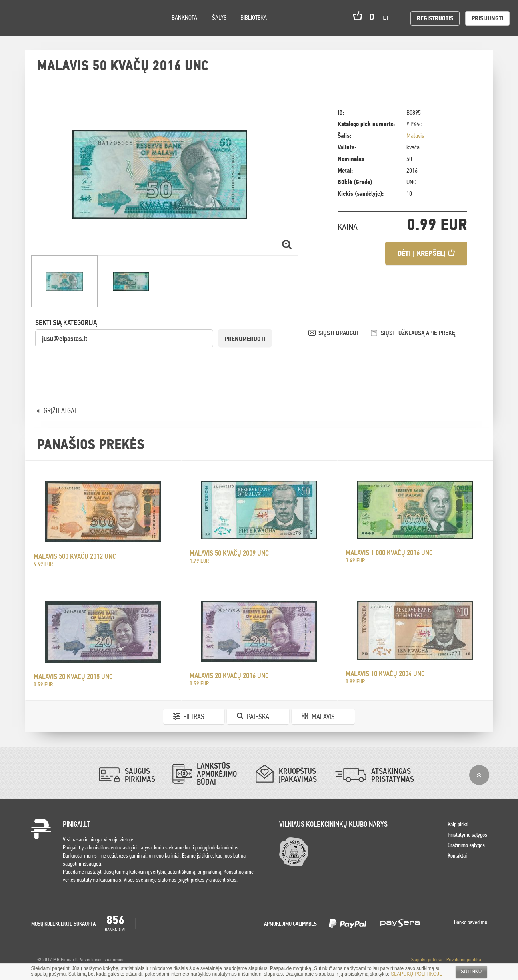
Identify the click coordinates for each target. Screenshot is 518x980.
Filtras (194, 716)
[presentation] (96, 364)
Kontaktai (457, 855)
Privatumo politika (464, 959)
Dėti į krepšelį (426, 253)
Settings (52, 28)
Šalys (219, 17)
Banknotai (185, 17)
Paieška (258, 716)
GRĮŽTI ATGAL (61, 411)
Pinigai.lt (18, 18)
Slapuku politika (427, 959)
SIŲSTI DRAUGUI (339, 333)
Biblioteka (254, 17)
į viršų (479, 775)
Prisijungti (487, 18)
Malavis (415, 136)
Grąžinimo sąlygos (466, 845)
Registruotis (435, 18)
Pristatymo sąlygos (467, 835)
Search (73, 29)
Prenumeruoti (245, 339)
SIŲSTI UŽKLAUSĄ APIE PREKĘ (418, 333)
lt (388, 18)
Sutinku (471, 972)
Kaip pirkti (458, 824)
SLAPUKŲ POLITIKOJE (417, 974)
